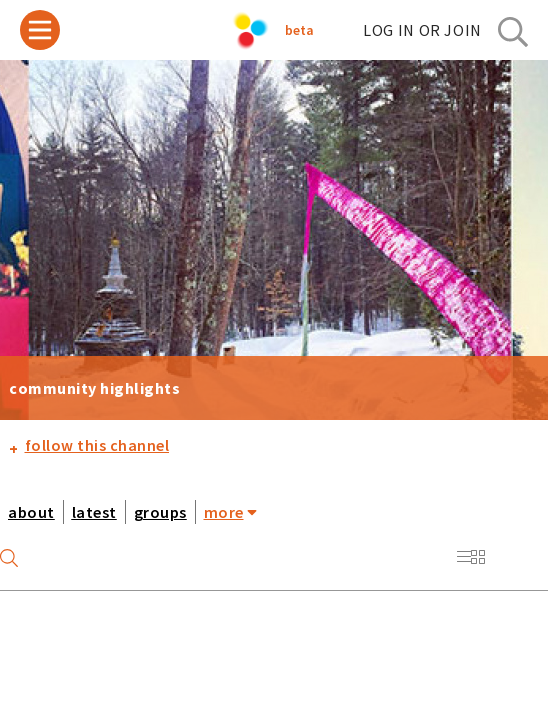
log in (422, 30)
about (31, 512)
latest (94, 512)
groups (160, 512)
